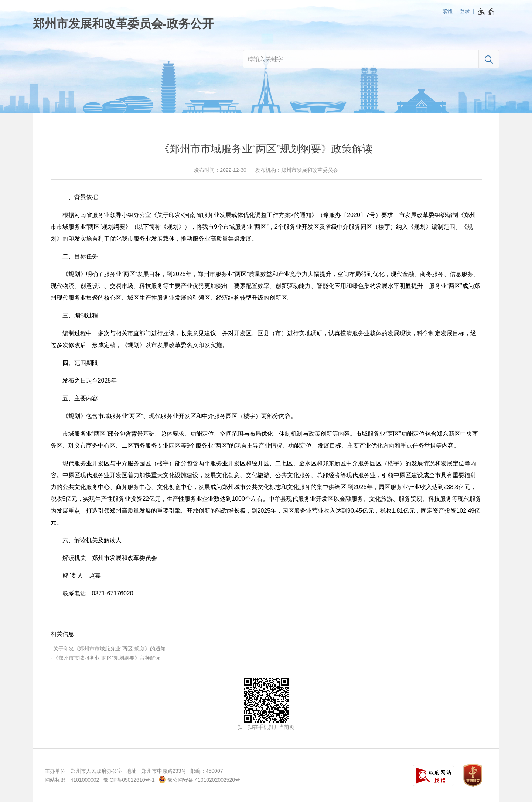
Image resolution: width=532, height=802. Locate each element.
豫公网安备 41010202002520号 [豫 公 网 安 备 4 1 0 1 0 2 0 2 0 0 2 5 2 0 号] (199, 779)
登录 (465, 11)
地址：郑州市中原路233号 (156, 771)
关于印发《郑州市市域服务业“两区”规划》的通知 (109, 649)
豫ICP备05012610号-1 (129, 780)
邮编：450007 (207, 771)
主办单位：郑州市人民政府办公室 (83, 771)
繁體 (447, 11)
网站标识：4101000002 (72, 780)
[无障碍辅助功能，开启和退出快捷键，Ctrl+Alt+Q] (486, 11)
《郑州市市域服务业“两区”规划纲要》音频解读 (107, 658)
